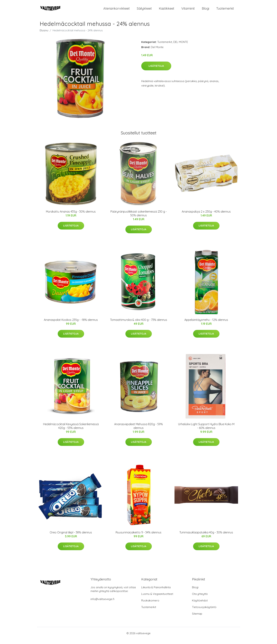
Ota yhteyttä (200, 599)
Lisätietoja (156, 70)
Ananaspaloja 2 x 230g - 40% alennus (206, 216)
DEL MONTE (181, 47)
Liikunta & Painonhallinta (156, 592)
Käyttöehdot (200, 605)
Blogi (205, 11)
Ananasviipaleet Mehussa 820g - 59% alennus (138, 431)
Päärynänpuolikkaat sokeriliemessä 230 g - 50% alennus (139, 218)
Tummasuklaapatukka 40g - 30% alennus (206, 537)
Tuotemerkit (225, 11)
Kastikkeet (167, 11)
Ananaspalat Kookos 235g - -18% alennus (71, 324)
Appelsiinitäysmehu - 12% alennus (206, 324)
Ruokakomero (150, 605)
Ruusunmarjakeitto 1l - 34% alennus (138, 537)
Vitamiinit (188, 11)
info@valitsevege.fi (102, 604)
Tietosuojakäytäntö (204, 612)
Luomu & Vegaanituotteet (157, 599)
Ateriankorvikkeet (117, 11)
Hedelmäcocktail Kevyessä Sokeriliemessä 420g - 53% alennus (71, 431)
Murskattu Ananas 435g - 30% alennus (71, 216)
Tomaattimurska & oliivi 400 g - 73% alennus (139, 324)
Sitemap (197, 618)
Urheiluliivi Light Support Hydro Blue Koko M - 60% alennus (206, 431)
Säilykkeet (144, 11)
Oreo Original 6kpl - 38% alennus (71, 537)
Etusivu (44, 35)
